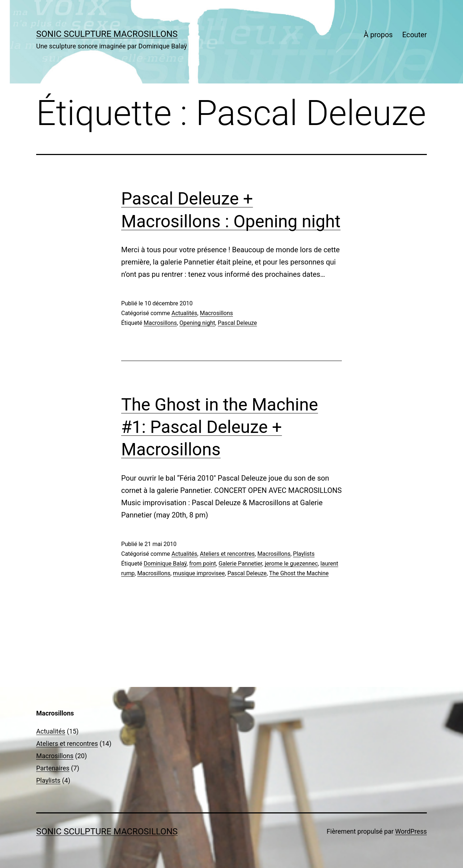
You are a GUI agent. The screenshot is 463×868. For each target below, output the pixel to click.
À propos (378, 35)
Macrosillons (216, 313)
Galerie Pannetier (240, 564)
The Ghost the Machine (299, 573)
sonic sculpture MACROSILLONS (107, 34)
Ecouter (415, 35)
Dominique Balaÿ (165, 564)
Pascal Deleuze (237, 323)
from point (203, 564)
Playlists (304, 554)
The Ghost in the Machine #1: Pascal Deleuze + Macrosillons (220, 427)
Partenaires (53, 768)
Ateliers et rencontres (227, 554)
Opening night (197, 323)
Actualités (184, 313)
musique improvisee (199, 573)
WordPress (411, 831)
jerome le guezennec (291, 564)
